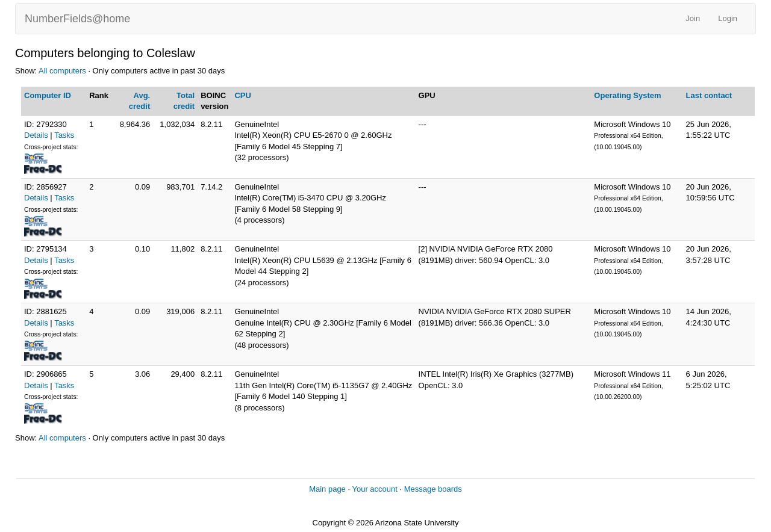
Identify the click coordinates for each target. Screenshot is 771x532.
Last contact (709, 95)
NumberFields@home (77, 19)
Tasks (64, 135)
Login (728, 18)
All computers (62, 71)
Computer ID (48, 95)
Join (693, 18)
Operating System (627, 95)
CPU (242, 95)
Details (36, 135)
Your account (374, 489)
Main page (327, 489)
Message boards (433, 489)
